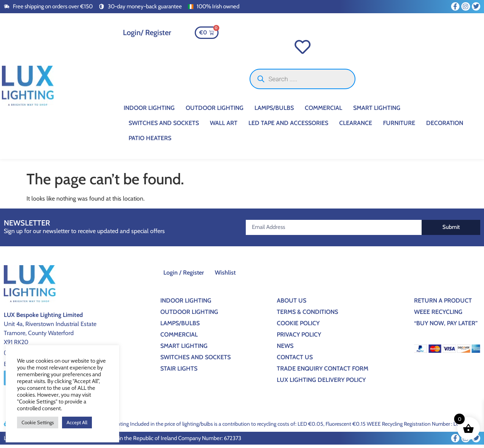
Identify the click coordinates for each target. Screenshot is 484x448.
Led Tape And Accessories (288, 126)
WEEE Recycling (438, 315)
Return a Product (443, 304)
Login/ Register (147, 32)
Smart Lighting (377, 111)
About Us (292, 304)
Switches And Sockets (164, 126)
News (285, 349)
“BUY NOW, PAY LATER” (446, 326)
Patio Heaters (150, 141)
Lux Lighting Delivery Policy (321, 383)
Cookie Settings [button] (38, 422)
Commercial (323, 111)
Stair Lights (179, 372)
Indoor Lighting (149, 111)
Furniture (399, 126)
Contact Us (295, 360)
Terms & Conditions (307, 315)
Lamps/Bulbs (274, 111)
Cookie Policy (298, 326)
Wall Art (224, 126)
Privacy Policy (299, 338)
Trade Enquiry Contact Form (323, 372)
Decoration (445, 126)
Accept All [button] (77, 422)
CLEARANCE (356, 126)
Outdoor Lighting (215, 111)
